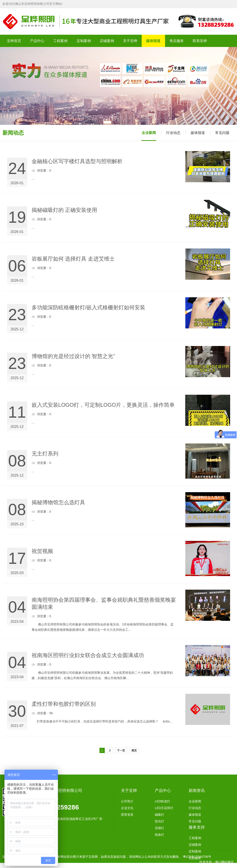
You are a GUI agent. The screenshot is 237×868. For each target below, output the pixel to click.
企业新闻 (149, 133)
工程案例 (195, 838)
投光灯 (159, 821)
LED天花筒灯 (164, 808)
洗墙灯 (159, 828)
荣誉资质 (127, 815)
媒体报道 (198, 133)
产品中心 (163, 791)
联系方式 (195, 865)
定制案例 (195, 851)
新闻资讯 (197, 791)
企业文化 (127, 808)
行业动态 (173, 133)
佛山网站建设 (224, 862)
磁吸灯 (159, 815)
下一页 (121, 751)
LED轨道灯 (162, 801)
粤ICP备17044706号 (197, 857)
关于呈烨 (129, 791)
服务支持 (197, 827)
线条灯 (159, 835)
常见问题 (222, 133)
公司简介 (127, 801)
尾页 (134, 751)
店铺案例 (195, 845)
